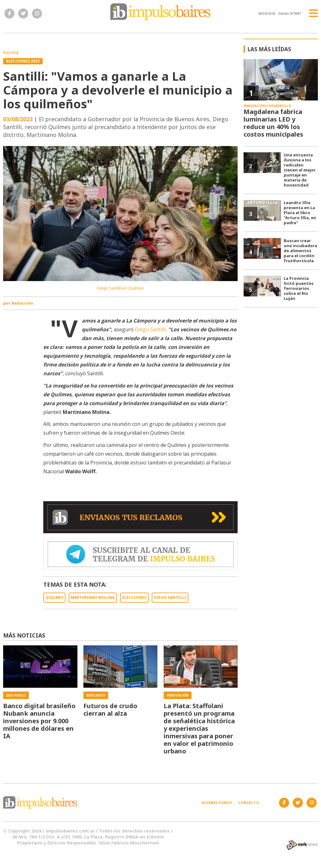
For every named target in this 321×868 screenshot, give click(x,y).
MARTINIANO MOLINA (93, 597)
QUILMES (54, 597)
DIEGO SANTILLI (170, 597)
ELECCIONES (134, 597)
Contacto (249, 803)
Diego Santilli (150, 329)
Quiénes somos (217, 803)
